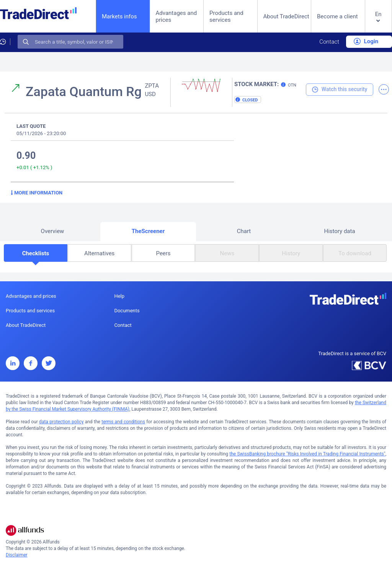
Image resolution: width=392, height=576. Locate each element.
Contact (329, 42)
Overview (53, 231)
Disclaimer (17, 555)
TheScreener (148, 231)
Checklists (36, 253)
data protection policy (61, 422)
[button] (378, 22)
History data (339, 231)
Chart (244, 231)
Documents (127, 311)
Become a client (337, 16)
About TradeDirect (286, 16)
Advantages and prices (176, 16)
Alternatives (99, 253)
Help (119, 296)
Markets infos (119, 16)
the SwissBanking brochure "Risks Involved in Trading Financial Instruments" (307, 454)
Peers (163, 253)
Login (366, 41)
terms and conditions (123, 422)
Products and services (226, 16)
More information (37, 193)
